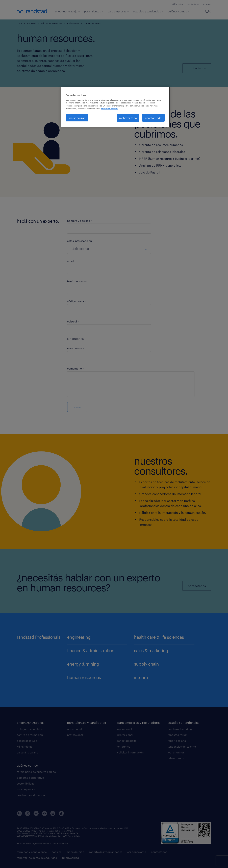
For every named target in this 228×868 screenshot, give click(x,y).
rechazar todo (128, 118)
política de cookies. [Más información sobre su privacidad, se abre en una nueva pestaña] (109, 109)
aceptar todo (153, 118)
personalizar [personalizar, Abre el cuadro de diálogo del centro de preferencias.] (77, 118)
